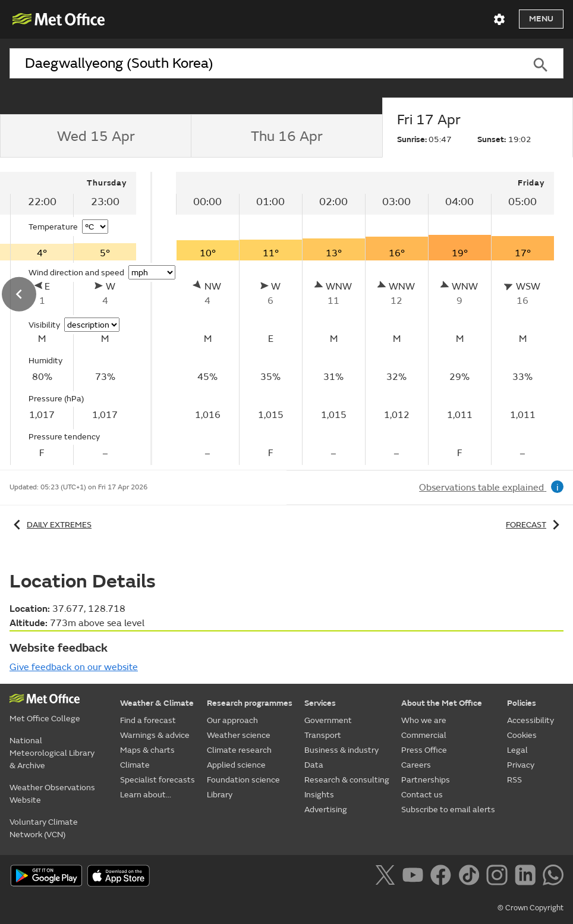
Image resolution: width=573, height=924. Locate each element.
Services (320, 703)
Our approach (232, 720)
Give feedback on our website (74, 667)
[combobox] (264, 64)
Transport (323, 735)
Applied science (236, 765)
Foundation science (243, 780)
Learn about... (146, 795)
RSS (514, 780)
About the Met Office (442, 703)
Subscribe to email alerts (448, 810)
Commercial (424, 735)
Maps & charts (147, 750)
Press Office (424, 750)
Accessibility (531, 720)
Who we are (424, 720)
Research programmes (250, 703)
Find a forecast (148, 720)
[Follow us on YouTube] (415, 877)
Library (220, 795)
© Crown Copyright (531, 908)
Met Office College (45, 719)
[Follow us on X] (387, 877)
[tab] (95, 136)
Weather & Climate (157, 703)
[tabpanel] (365, 318)
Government (328, 720)
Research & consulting (347, 780)
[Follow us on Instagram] (499, 877)
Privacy (521, 765)
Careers (416, 765)
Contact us (422, 795)
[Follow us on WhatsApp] (553, 877)
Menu (541, 19)
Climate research (239, 750)
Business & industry (341, 750)
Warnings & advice (155, 735)
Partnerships (426, 780)
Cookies (522, 735)
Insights (319, 795)
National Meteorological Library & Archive (52, 753)
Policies (522, 703)
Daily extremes (51, 525)
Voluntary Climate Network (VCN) (44, 828)
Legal (517, 750)
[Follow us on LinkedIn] (528, 877)
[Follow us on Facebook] (443, 877)
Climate (135, 765)
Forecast (535, 525)
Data (314, 765)
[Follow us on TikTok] (471, 877)
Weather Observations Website (52, 794)
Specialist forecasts (158, 780)
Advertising (326, 810)
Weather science (239, 735)
